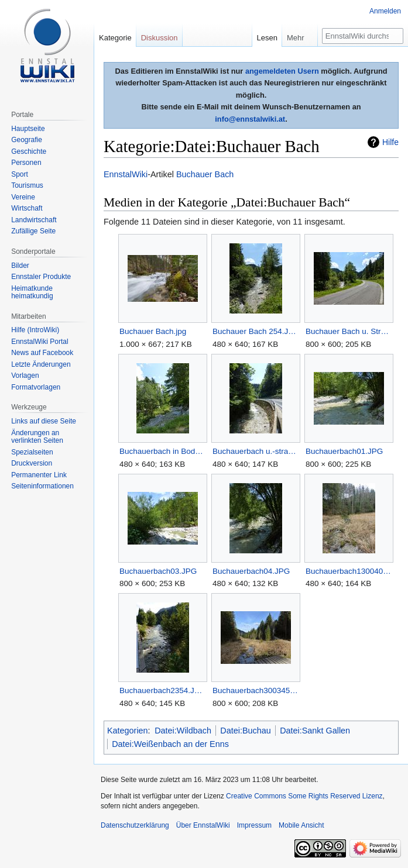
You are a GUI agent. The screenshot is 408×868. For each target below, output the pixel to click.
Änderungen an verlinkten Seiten (37, 437)
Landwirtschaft (34, 220)
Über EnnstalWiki (203, 825)
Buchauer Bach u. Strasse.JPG (349, 331)
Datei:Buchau (245, 731)
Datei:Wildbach (183, 731)
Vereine (23, 197)
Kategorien (128, 731)
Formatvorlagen (36, 387)
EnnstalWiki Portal (40, 342)
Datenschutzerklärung (135, 825)
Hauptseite (28, 129)
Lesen (267, 38)
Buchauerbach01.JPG (344, 451)
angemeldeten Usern (282, 71)
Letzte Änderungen (41, 364)
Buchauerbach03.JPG (158, 571)
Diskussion (160, 38)
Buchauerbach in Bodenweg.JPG (162, 451)
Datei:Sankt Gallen (315, 731)
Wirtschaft (27, 208)
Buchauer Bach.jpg (153, 331)
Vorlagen (25, 376)
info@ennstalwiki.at (250, 119)
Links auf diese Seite (44, 421)
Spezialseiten (32, 452)
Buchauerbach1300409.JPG (349, 571)
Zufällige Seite (33, 231)
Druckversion (32, 463)
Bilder (20, 266)
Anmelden (385, 11)
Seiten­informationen (42, 486)
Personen (26, 163)
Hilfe (390, 142)
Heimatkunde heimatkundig (32, 292)
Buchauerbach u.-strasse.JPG (256, 451)
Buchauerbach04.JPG (251, 571)
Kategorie (115, 38)
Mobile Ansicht (301, 825)
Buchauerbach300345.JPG (256, 690)
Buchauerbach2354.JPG (162, 690)
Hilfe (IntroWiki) (35, 330)
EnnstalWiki (126, 174)
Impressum (254, 825)
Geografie (27, 140)
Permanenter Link (39, 475)
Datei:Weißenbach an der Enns (170, 744)
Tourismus (27, 185)
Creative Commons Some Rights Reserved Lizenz (304, 796)
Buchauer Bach (205, 174)
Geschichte (29, 151)
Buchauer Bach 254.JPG (256, 331)
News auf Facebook (42, 353)
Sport (20, 174)
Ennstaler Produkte (41, 277)
